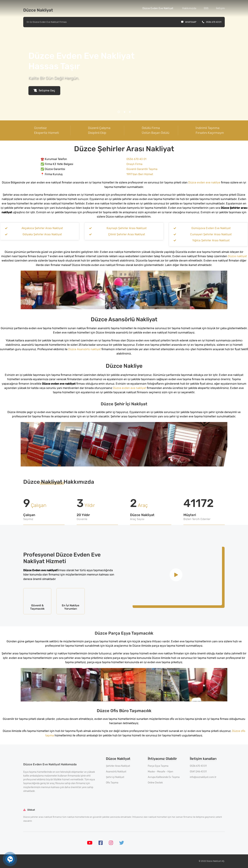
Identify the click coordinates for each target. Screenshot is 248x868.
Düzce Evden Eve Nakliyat (158, 8)
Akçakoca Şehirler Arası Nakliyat (42, 228)
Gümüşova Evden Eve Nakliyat (211, 228)
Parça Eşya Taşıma (158, 766)
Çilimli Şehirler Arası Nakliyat (127, 234)
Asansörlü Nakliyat (116, 772)
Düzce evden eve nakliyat (130, 388)
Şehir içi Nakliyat (115, 777)
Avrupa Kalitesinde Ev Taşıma (164, 777)
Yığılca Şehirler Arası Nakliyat (211, 240)
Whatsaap (189, 22)
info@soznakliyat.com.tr (203, 777)
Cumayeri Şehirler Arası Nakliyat (211, 234)
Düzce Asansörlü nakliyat (84, 349)
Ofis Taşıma (112, 783)
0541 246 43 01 (198, 772)
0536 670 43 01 (212, 22)
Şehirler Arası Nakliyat (118, 766)
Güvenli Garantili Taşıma (142, 169)
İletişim (220, 8)
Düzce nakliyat (237, 256)
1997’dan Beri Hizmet (140, 174)
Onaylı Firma (134, 164)
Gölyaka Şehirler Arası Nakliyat (42, 234)
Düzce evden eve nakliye (204, 183)
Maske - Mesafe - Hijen (160, 772)
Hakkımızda (189, 8)
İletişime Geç (44, 91)
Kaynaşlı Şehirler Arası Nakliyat (127, 228)
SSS (206, 8)
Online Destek (155, 783)
